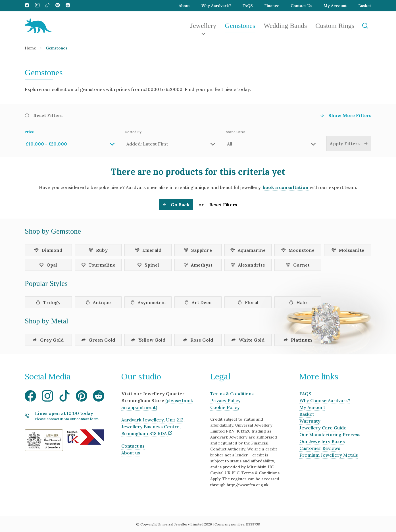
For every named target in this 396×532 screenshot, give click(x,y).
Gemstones (240, 26)
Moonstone (298, 250)
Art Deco (198, 302)
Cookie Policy (225, 407)
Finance (272, 6)
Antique (98, 302)
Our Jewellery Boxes (322, 441)
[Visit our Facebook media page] (27, 6)
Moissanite (348, 250)
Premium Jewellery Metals (329, 455)
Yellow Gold (148, 340)
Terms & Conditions (232, 394)
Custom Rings (335, 26)
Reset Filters (223, 205)
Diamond (48, 250)
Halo (298, 302)
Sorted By (173, 140)
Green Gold (98, 340)
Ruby (98, 250)
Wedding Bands (285, 26)
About (184, 6)
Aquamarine (248, 250)
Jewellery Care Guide (323, 428)
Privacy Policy (225, 400)
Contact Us (301, 6)
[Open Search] (365, 26)
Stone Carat (274, 140)
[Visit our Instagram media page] (37, 6)
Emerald (148, 250)
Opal (48, 265)
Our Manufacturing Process (330, 435)
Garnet (298, 265)
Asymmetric (148, 302)
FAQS (248, 6)
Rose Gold (198, 340)
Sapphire (198, 250)
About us (131, 453)
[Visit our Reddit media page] (68, 6)
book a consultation (286, 187)
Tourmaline (98, 265)
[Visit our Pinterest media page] (58, 6)
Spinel (148, 265)
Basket (365, 6)
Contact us (133, 446)
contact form (87, 419)
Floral (248, 302)
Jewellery (203, 26)
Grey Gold (48, 340)
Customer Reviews (320, 448)
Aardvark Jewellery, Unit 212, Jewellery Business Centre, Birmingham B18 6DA (153, 427)
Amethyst (198, 265)
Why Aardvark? (216, 6)
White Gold (248, 340)
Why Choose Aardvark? (325, 400)
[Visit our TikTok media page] (47, 6)
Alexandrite (248, 265)
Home (30, 48)
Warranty (310, 421)
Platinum (298, 340)
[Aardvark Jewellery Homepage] (39, 26)
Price (73, 140)
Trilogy (48, 302)
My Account (335, 6)
